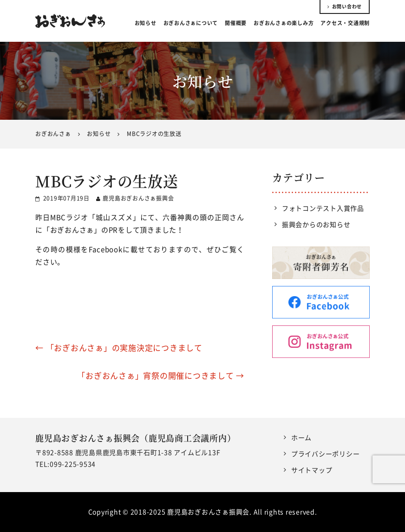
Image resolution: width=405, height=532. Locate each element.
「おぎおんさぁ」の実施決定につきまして (119, 347)
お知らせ (146, 23)
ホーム (301, 437)
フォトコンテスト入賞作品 (323, 208)
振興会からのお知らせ (316, 224)
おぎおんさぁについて (191, 23)
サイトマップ (312, 470)
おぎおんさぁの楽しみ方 (284, 23)
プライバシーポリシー (326, 454)
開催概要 (236, 23)
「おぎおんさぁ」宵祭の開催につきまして (161, 375)
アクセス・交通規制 (345, 23)
